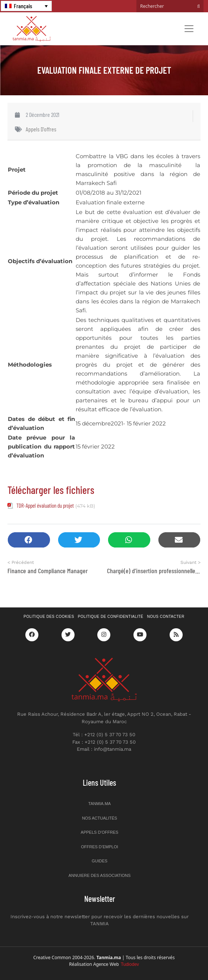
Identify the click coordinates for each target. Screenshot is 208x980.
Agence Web (116, 964)
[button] (29, 540)
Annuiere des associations (100, 875)
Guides (100, 861)
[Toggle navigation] (189, 29)
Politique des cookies (49, 617)
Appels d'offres (41, 129)
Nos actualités (100, 818)
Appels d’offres (100, 832)
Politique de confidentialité (111, 617)
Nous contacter (166, 617)
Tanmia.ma (100, 804)
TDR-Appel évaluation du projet (45, 505)
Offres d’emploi (100, 847)
